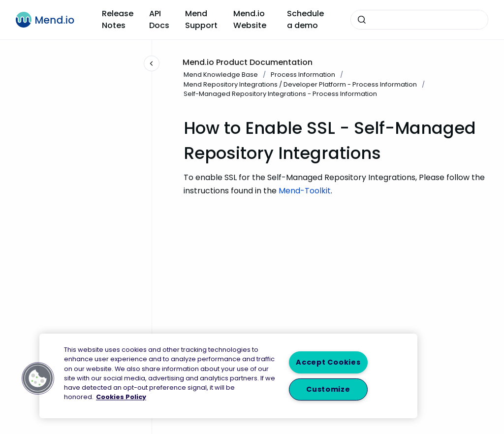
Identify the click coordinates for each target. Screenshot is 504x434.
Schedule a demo (305, 19)
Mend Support (201, 19)
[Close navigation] (152, 63)
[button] (38, 378)
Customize (328, 389)
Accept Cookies (328, 362)
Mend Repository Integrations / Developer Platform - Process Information (300, 84)
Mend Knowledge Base (221, 75)
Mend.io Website (250, 19)
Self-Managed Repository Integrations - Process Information (280, 94)
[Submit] (362, 20)
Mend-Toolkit (305, 191)
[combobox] (419, 20)
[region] (228, 376)
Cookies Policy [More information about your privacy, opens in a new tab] (121, 397)
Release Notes (118, 19)
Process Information (303, 75)
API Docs (159, 19)
